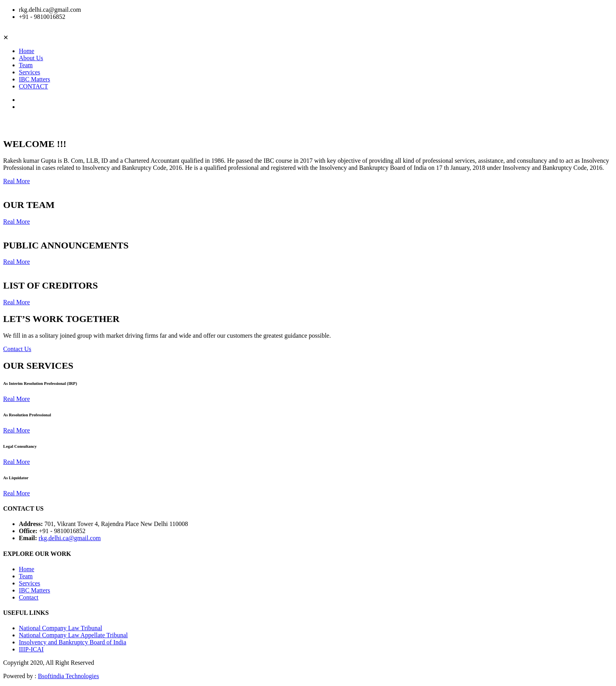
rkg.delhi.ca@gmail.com (70, 538)
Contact (29, 597)
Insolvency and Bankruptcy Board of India (72, 642)
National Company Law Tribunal (60, 628)
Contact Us (17, 349)
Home (27, 51)
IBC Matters (35, 79)
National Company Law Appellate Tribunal (73, 635)
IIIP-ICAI (31, 649)
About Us (31, 58)
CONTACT (33, 86)
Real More (16, 181)
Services (29, 72)
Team (26, 65)
